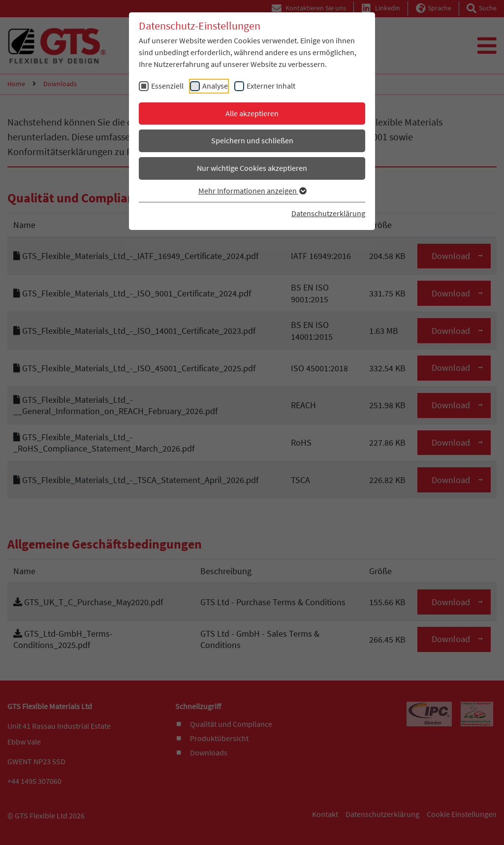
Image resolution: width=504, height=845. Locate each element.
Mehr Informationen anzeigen (252, 191)
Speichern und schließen (252, 140)
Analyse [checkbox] (215, 86)
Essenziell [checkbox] (167, 86)
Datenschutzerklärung (328, 213)
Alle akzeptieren (252, 113)
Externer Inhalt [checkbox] (271, 86)
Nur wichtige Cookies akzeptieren (252, 168)
